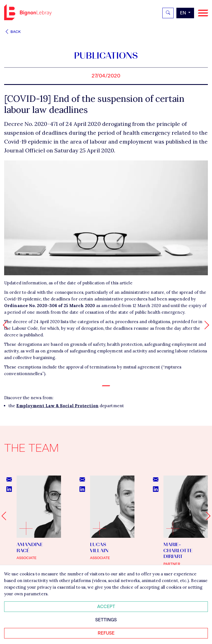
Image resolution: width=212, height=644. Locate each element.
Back (12, 32)
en (184, 13)
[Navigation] (203, 13)
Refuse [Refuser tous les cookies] (106, 633)
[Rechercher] (168, 13)
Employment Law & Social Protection (57, 406)
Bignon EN (28, 12)
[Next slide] (206, 516)
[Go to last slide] (6, 516)
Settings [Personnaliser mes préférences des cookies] (106, 620)
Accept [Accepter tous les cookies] (106, 607)
